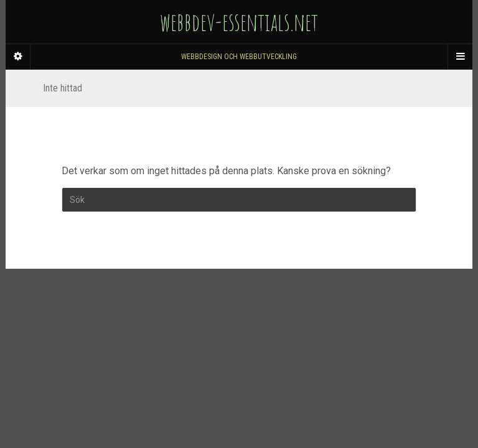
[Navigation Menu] (460, 57)
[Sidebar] (18, 57)
